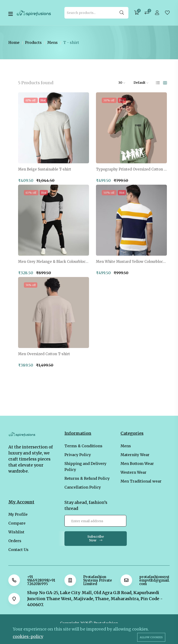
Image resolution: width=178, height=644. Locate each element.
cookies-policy (28, 636)
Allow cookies (151, 637)
